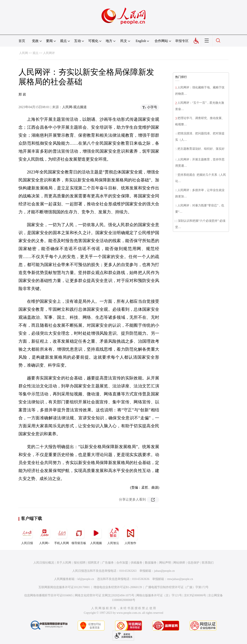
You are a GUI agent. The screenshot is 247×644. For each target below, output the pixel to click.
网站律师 (179, 563)
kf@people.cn (86, 579)
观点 (35, 53)
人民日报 (27, 535)
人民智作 (130, 535)
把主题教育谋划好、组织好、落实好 (201, 149)
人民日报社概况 (44, 563)
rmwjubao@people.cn (180, 579)
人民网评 (49, 53)
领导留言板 (79, 535)
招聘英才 (94, 563)
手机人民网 (62, 535)
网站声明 (165, 563)
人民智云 (113, 535)
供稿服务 (137, 563)
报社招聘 (80, 563)
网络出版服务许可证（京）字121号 (159, 595)
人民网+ (44, 535)
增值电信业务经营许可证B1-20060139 (118, 587)
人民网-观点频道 (74, 107)
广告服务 (108, 563)
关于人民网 (64, 563)
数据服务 (151, 563)
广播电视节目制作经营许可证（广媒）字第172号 (177, 587)
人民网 (24, 53)
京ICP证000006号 (195, 595)
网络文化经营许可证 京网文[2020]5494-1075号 (105, 595)
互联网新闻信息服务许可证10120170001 (64, 587)
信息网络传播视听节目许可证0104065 (48, 595)
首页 (22, 41)
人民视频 (96, 535)
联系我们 (208, 563)
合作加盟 (122, 563)
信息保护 (193, 563)
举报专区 (182, 41)
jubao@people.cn (164, 571)
